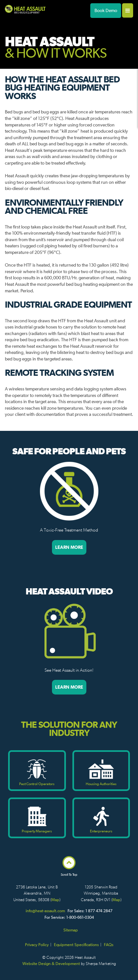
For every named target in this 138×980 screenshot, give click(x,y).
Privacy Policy (37, 945)
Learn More (69, 547)
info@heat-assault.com (45, 911)
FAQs (109, 945)
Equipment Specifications (76, 945)
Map (55, 900)
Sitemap (71, 930)
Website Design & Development (51, 964)
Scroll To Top (69, 873)
